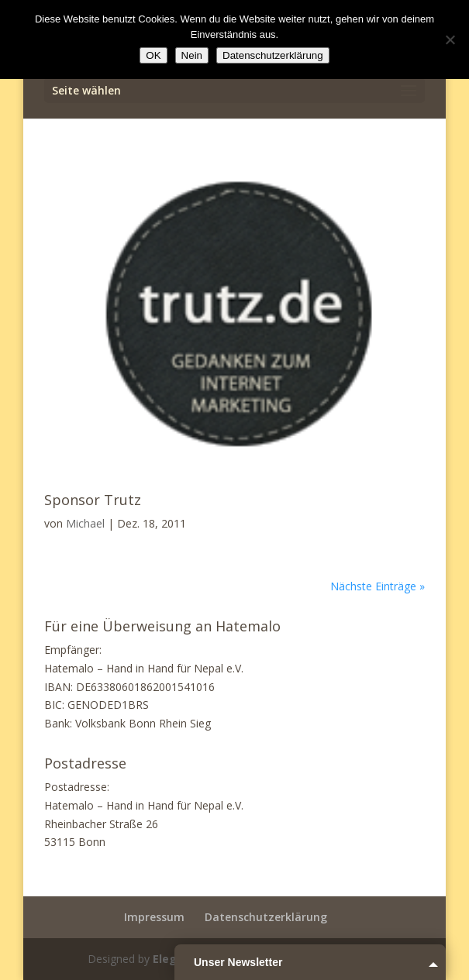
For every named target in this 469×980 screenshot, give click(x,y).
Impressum (154, 917)
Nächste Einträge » (378, 586)
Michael (85, 523)
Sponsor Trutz (93, 500)
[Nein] (450, 40)
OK (153, 55)
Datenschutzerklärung (266, 917)
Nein (192, 55)
